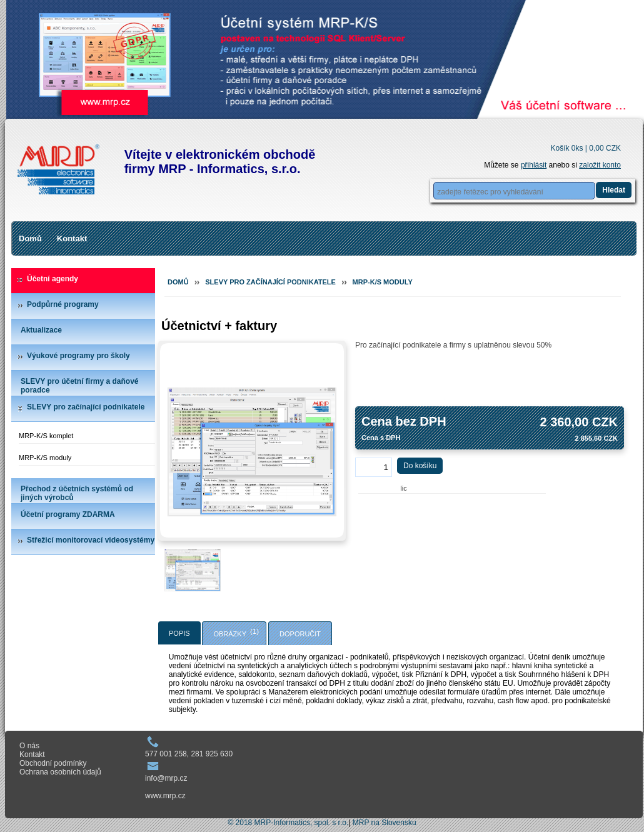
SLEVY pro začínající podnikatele (86, 407)
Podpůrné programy (63, 304)
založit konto (600, 165)
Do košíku (420, 466)
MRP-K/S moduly (45, 458)
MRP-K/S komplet (46, 436)
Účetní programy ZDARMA (68, 514)
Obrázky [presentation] (230, 634)
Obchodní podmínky (53, 763)
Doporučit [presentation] (300, 634)
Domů (30, 238)
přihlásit (534, 165)
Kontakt (72, 238)
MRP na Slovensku (385, 823)
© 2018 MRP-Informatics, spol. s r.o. (288, 823)
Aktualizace (41, 330)
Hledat (614, 190)
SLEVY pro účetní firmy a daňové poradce (80, 386)
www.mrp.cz (165, 796)
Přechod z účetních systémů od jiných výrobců (77, 493)
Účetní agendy (53, 279)
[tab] (179, 633)
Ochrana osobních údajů (60, 772)
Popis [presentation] (179, 633)
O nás (29, 746)
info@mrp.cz (166, 778)
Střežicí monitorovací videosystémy (91, 540)
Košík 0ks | (586, 148)
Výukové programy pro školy (78, 356)
